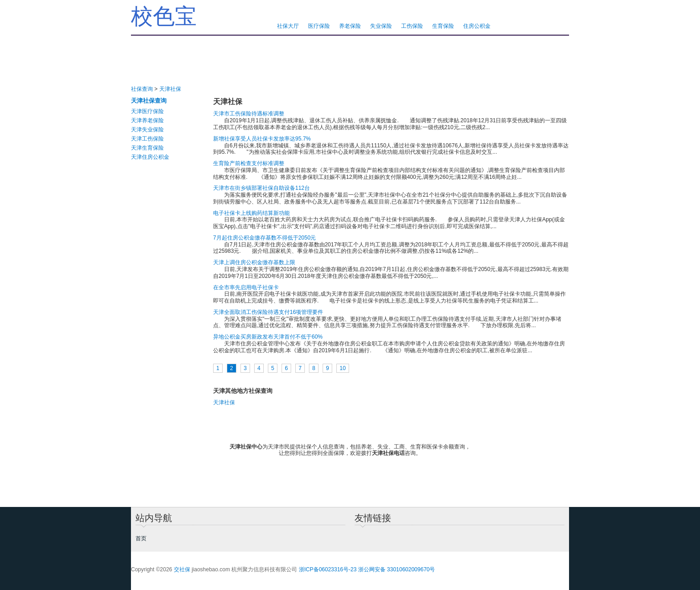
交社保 (182, 569)
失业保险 (381, 26)
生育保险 (443, 26)
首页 (141, 538)
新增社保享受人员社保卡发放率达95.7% (262, 139)
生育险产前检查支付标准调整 (249, 163)
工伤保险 (412, 26)
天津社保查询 (149, 101)
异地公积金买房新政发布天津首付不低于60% (268, 337)
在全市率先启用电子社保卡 (246, 287)
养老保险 (350, 26)
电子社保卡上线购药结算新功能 (251, 213)
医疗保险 (319, 26)
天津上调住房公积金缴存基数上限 (254, 262)
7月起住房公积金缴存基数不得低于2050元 (264, 238)
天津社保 (170, 89)
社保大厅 (288, 26)
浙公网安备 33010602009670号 (397, 569)
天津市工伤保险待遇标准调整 (249, 114)
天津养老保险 (147, 120)
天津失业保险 (147, 130)
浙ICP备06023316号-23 (328, 569)
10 (342, 368)
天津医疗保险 (147, 111)
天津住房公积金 (150, 157)
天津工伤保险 (147, 139)
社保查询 (142, 89)
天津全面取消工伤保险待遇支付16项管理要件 (268, 312)
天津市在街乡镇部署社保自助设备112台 (261, 188)
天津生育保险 (147, 148)
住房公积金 (477, 26)
